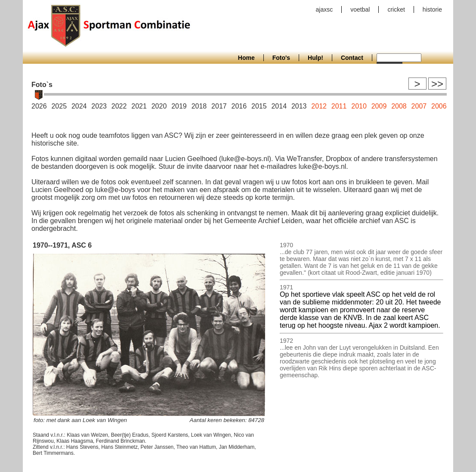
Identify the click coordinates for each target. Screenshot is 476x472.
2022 (119, 106)
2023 (99, 106)
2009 (379, 106)
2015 (259, 106)
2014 (279, 106)
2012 (319, 106)
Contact (352, 58)
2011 (339, 106)
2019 (179, 106)
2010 (359, 106)
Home (246, 58)
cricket (396, 9)
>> (437, 84)
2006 (439, 106)
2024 (79, 106)
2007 (419, 106)
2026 (39, 106)
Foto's (281, 58)
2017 (219, 106)
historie (432, 9)
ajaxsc (325, 9)
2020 (159, 106)
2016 (239, 106)
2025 (59, 106)
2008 (399, 106)
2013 (299, 106)
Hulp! (315, 58)
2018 (199, 106)
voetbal (360, 9)
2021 (139, 106)
